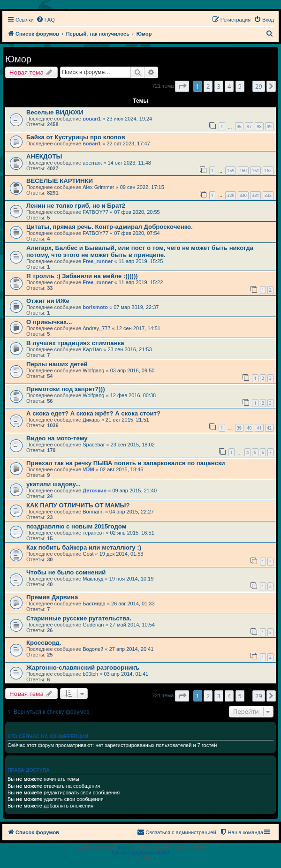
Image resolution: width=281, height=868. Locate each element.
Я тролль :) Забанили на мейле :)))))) (82, 276)
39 (239, 428)
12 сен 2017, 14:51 (138, 328)
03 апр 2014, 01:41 (126, 674)
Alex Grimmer (98, 187)
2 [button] (208, 86)
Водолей (93, 649)
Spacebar (94, 445)
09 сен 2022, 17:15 (142, 187)
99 (269, 126)
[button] (182, 86)
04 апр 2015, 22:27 (132, 512)
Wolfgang (93, 370)
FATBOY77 (95, 212)
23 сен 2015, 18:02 (133, 445)
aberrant (92, 163)
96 (239, 126)
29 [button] (259, 86)
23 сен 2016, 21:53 (129, 349)
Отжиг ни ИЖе (48, 301)
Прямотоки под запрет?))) (66, 389)
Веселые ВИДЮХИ (55, 112)
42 (269, 428)
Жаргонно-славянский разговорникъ (83, 668)
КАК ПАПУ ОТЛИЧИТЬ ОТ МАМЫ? (78, 505)
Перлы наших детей (57, 364)
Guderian (93, 625)
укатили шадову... (53, 484)
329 (231, 195)
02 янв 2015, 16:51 (132, 533)
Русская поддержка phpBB (140, 853)
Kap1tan (92, 349)
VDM (88, 469)
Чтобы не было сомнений (66, 572)
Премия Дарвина (52, 597)
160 (243, 170)
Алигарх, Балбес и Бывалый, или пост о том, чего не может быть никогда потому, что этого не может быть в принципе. (140, 251)
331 (255, 195)
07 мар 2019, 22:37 (136, 307)
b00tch (90, 674)
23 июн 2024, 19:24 (129, 119)
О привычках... (49, 322)
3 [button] (219, 86)
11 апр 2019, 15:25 (141, 261)
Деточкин (95, 491)
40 (249, 428)
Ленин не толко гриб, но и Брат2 (76, 206)
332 (268, 195)
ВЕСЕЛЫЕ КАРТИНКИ (60, 181)
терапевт (93, 533)
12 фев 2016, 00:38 (133, 395)
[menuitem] (46, 20)
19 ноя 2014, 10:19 (132, 579)
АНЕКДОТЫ (44, 156)
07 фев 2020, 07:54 (137, 233)
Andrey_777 (96, 328)
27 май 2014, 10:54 (132, 625)
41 (259, 428)
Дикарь (91, 420)
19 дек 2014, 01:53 (122, 554)
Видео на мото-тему (57, 438)
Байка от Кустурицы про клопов (76, 137)
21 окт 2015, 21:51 (127, 420)
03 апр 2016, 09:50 (133, 370)
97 (249, 126)
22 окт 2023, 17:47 (128, 143)
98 (259, 126)
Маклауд (93, 579)
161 (255, 170)
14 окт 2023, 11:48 (129, 163)
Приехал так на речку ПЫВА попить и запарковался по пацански (126, 463)
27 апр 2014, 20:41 (132, 649)
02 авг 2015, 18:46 (122, 469)
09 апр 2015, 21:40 (134, 491)
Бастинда (94, 604)
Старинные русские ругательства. (79, 618)
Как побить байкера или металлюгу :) (84, 547)
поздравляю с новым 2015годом (76, 526)
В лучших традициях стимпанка (75, 343)
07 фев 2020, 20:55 (137, 212)
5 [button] (240, 86)
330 (243, 195)
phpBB (125, 848)
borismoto (95, 307)
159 (231, 170)
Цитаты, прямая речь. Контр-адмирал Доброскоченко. (110, 227)
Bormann (93, 512)
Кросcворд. (44, 643)
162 (268, 170)
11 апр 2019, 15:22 (141, 282)
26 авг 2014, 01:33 (133, 604)
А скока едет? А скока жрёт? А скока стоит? (93, 413)
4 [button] (229, 86)
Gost (88, 554)
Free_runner (98, 261)
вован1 (92, 119)
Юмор (18, 59)
